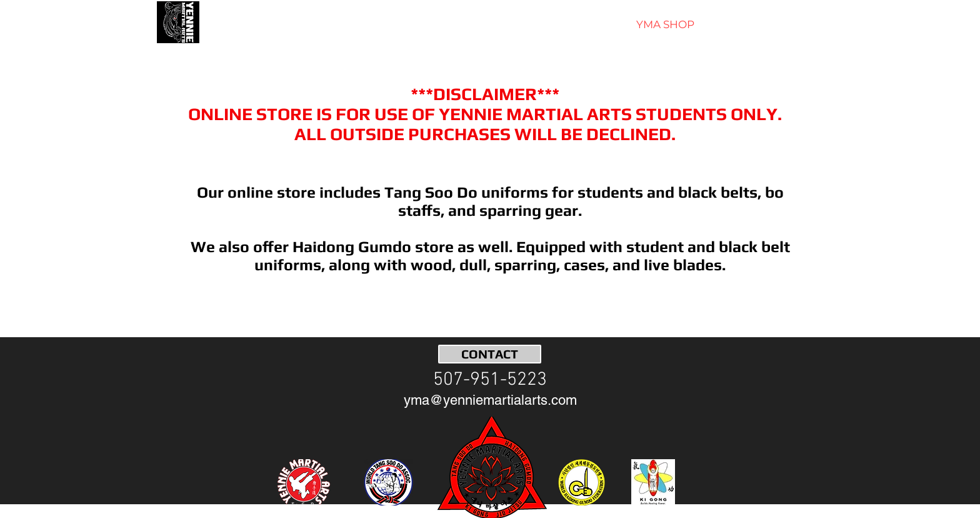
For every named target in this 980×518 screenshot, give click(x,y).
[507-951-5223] (490, 380)
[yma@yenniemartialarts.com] (490, 400)
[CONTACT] (490, 354)
